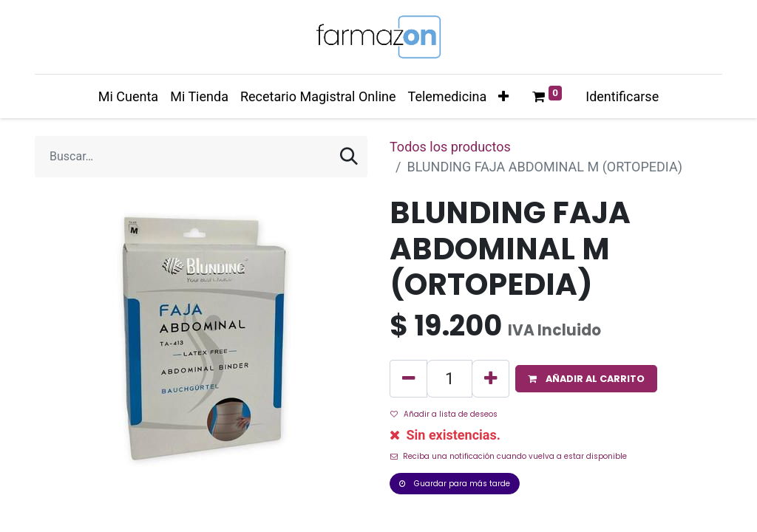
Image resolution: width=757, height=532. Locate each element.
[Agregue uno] (490, 379)
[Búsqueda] (349, 157)
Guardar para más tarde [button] (455, 484)
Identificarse (622, 96)
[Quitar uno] (408, 379)
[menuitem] (128, 96)
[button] (503, 96)
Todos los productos (450, 147)
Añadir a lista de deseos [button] (444, 414)
